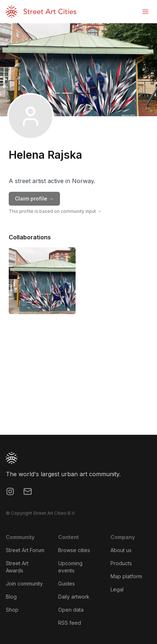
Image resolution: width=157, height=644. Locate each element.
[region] (78, 380)
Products (121, 563)
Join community (24, 584)
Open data (71, 610)
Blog (11, 597)
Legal (117, 589)
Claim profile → (34, 199)
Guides (67, 584)
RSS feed (70, 623)
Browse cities (74, 550)
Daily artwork (74, 597)
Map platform (126, 576)
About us (121, 550)
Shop (12, 610)
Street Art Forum (25, 550)
